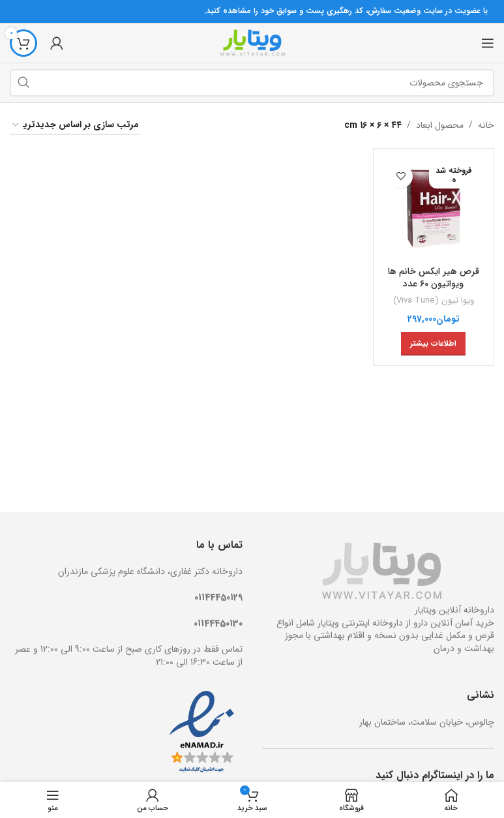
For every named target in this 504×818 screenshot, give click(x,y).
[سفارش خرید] (75, 126)
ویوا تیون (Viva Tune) (434, 300)
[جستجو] (252, 83)
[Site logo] (252, 42)
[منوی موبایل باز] (488, 43)
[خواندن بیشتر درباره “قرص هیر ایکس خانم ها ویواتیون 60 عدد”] (433, 344)
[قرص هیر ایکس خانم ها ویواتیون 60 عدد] (434, 209)
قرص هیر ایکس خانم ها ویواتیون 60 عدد (434, 278)
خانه (486, 125)
